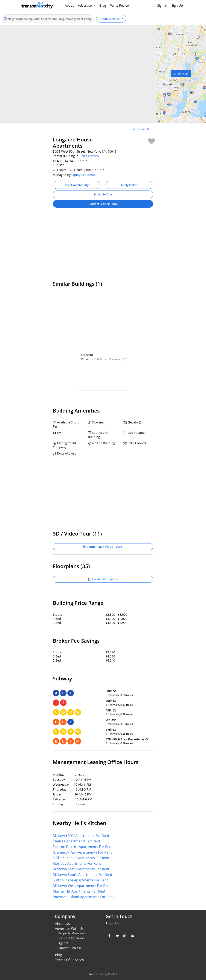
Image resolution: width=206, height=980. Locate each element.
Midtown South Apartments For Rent (83, 875)
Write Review (120, 5)
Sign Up (177, 5)
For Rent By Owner (72, 938)
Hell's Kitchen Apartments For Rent (81, 858)
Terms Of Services (69, 960)
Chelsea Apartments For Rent (76, 841)
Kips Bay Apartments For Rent (77, 863)
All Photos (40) (142, 129)
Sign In (162, 5)
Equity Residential (84, 175)
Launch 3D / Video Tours (103, 547)
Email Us (113, 924)
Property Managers (72, 933)
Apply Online (129, 185)
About (69, 5)
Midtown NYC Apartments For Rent (81, 836)
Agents (63, 943)
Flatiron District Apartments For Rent (83, 847)
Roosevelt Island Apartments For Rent (83, 897)
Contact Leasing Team (103, 204)
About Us (62, 924)
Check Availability (77, 185)
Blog (103, 5)
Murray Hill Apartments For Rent (79, 891)
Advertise (85, 5)
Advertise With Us (69, 929)
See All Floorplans (103, 579)
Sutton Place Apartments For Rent (80, 880)
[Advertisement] (103, 242)
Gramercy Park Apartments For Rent (82, 852)
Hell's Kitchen (89, 156)
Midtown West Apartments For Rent (82, 886)
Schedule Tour (103, 194)
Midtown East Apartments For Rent (81, 869)
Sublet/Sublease (70, 948)
